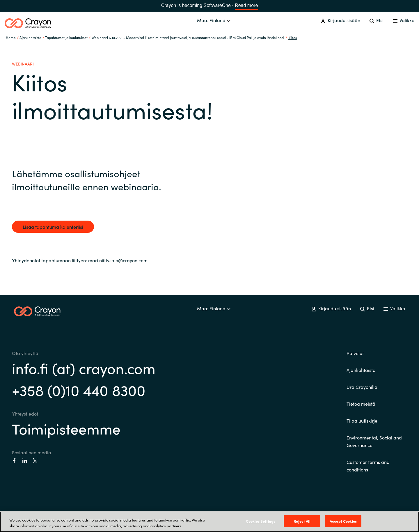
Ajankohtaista (361, 370)
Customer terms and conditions (368, 466)
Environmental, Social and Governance (374, 441)
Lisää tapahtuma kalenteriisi (53, 227)
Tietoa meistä (361, 404)
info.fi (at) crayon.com (84, 368)
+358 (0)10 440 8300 (79, 390)
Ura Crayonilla (362, 387)
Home (11, 37)
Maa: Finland (214, 20)
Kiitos (293, 37)
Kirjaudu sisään (340, 20)
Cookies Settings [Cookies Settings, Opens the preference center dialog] (261, 521)
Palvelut (355, 353)
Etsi (377, 20)
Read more (246, 5)
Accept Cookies (343, 521)
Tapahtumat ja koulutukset (66, 37)
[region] (210, 522)
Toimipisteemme (66, 428)
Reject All (302, 521)
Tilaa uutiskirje (362, 421)
